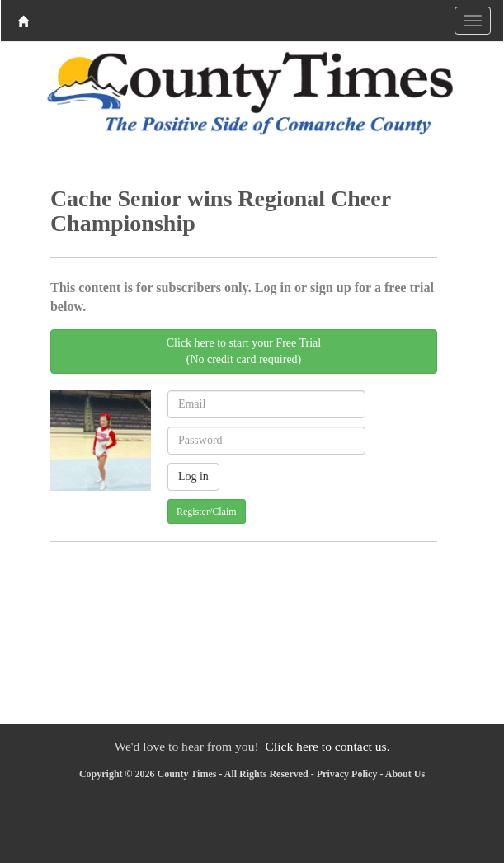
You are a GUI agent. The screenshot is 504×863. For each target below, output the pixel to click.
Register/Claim (207, 512)
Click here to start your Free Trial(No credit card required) (244, 351)
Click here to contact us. (327, 746)
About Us (405, 774)
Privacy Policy (347, 774)
